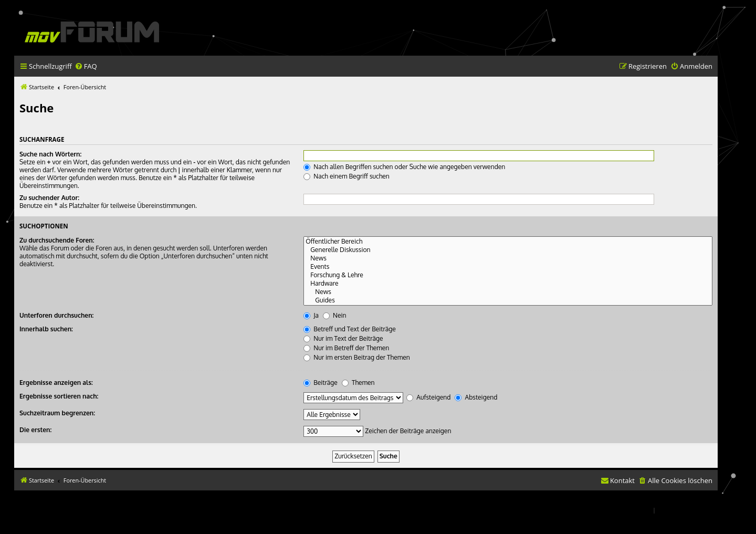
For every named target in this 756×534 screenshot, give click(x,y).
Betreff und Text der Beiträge (350, 329)
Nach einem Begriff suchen (346, 176)
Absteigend (476, 397)
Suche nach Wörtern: (50, 154)
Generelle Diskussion (508, 250)
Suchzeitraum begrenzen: (57, 413)
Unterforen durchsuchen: (56, 315)
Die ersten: (35, 430)
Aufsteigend (428, 397)
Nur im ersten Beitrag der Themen (357, 357)
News (508, 258)
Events (508, 267)
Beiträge (321, 383)
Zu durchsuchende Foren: (57, 240)
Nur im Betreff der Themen (346, 348)
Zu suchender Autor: (49, 198)
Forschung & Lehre (508, 275)
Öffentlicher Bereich (508, 242)
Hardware (508, 284)
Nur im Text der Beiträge (343, 338)
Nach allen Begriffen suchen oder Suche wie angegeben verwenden (404, 167)
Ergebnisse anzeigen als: (56, 383)
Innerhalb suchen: (46, 329)
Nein (335, 315)
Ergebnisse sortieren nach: (59, 396)
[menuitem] (86, 66)
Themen (358, 383)
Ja (311, 315)
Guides (508, 300)
